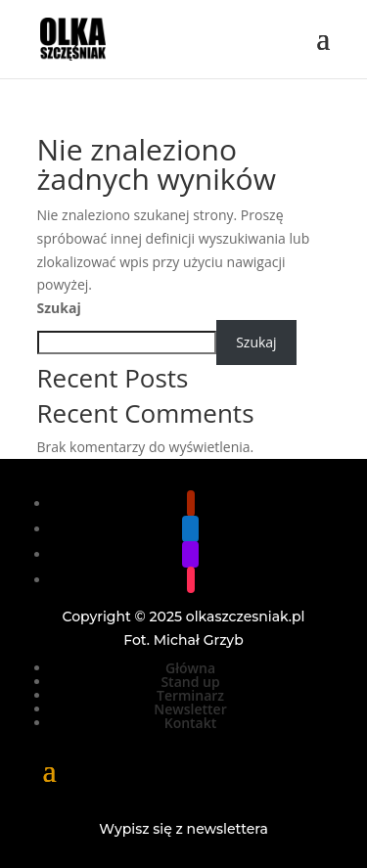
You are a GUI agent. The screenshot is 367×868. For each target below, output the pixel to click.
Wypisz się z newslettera (183, 829)
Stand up (190, 682)
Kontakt (191, 723)
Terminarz (190, 695)
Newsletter (190, 709)
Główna (190, 668)
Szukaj (59, 308)
